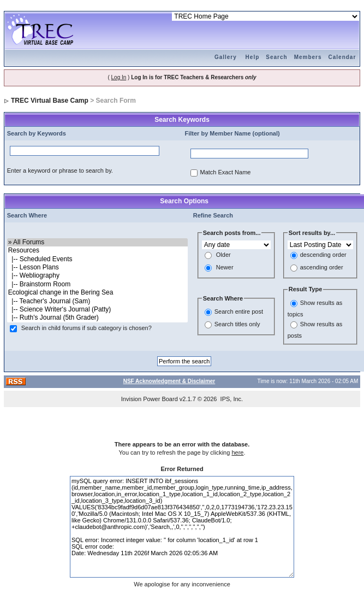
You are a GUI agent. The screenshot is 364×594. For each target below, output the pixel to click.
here (237, 452)
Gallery (226, 57)
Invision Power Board (150, 399)
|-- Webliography (97, 276)
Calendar (342, 57)
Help (253, 57)
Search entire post (239, 312)
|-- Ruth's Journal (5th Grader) (97, 318)
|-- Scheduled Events (97, 259)
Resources (97, 251)
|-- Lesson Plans (97, 267)
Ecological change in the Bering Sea (97, 293)
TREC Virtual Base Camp (50, 101)
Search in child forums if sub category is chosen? (86, 328)
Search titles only (237, 325)
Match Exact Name (226, 173)
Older (223, 255)
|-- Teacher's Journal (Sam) (97, 301)
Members (308, 57)
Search (276, 57)
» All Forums (97, 242)
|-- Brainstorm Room (97, 284)
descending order (323, 255)
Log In (119, 77)
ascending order (322, 268)
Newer (225, 268)
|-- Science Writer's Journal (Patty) (97, 310)
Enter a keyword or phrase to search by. (60, 170)
